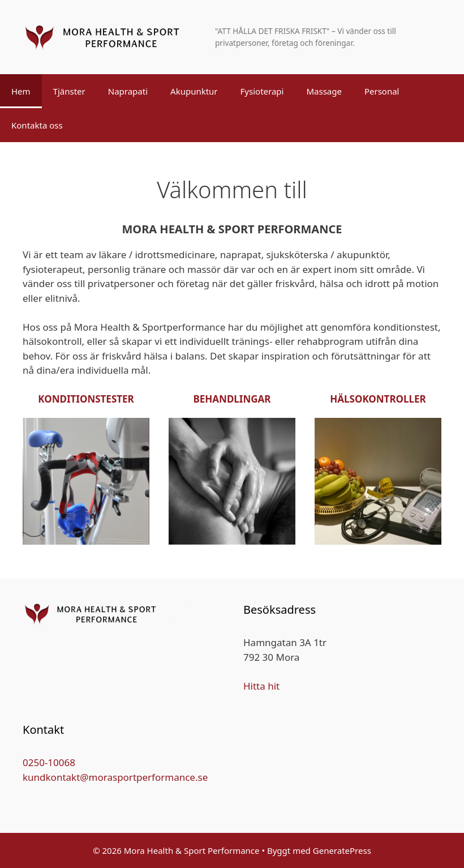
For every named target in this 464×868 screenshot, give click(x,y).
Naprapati (128, 91)
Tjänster (69, 91)
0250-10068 (49, 762)
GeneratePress (342, 850)
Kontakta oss (37, 125)
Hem (21, 91)
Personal (382, 91)
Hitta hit (261, 686)
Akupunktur (194, 91)
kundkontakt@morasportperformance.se (115, 777)
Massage (324, 91)
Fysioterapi (262, 91)
